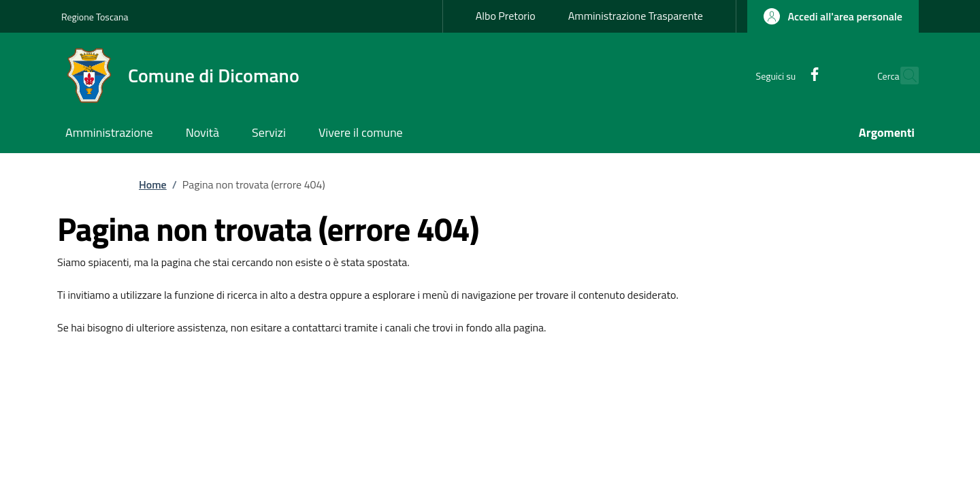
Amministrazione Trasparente (636, 16)
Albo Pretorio (506, 16)
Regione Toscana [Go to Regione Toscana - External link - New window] (95, 17)
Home (153, 184)
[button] (833, 16)
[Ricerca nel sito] (902, 76)
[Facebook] (785, 75)
